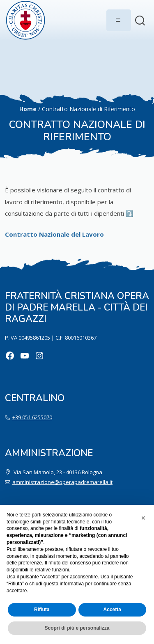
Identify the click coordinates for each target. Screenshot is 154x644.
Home (28, 109)
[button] (143, 518)
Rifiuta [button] (42, 610)
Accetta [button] (112, 610)
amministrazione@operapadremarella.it (62, 482)
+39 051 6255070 (32, 417)
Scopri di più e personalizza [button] (77, 628)
